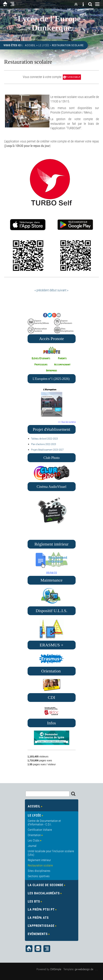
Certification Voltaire (40, 830)
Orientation (34, 835)
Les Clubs (34, 840)
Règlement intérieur (39, 860)
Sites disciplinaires (39, 871)
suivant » (63, 290)
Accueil (30, 45)
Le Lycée (44, 45)
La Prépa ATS (38, 918)
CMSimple (56, 969)
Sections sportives (39, 876)
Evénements (38, 934)
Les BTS (34, 901)
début (53, 290)
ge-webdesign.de (84, 969)
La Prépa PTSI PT (41, 909)
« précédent (42, 290)
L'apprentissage (41, 926)
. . (96, 969)
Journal (32, 846)
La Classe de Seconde (46, 885)
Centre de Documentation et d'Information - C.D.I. (44, 823)
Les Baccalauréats (44, 893)
